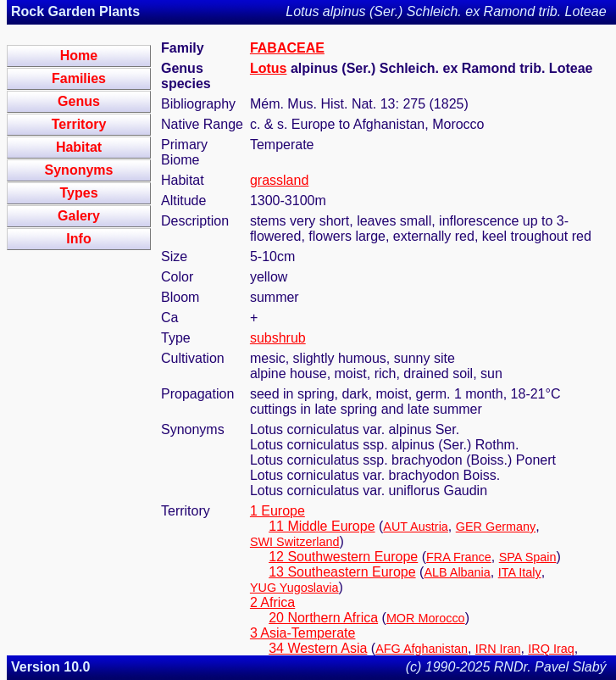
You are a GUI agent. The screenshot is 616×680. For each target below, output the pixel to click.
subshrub (278, 338)
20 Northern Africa (323, 618)
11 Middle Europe (322, 526)
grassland (279, 180)
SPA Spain (528, 557)
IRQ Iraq (551, 649)
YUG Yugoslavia (294, 588)
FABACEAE (287, 48)
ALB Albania (457, 572)
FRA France (459, 557)
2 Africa (272, 602)
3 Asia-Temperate (303, 633)
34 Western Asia (318, 648)
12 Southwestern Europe (343, 557)
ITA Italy (520, 572)
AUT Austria (416, 527)
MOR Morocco (426, 618)
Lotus (269, 68)
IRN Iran (498, 649)
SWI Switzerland (295, 542)
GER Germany (496, 527)
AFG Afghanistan (422, 649)
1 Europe (277, 511)
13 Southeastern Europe (342, 572)
